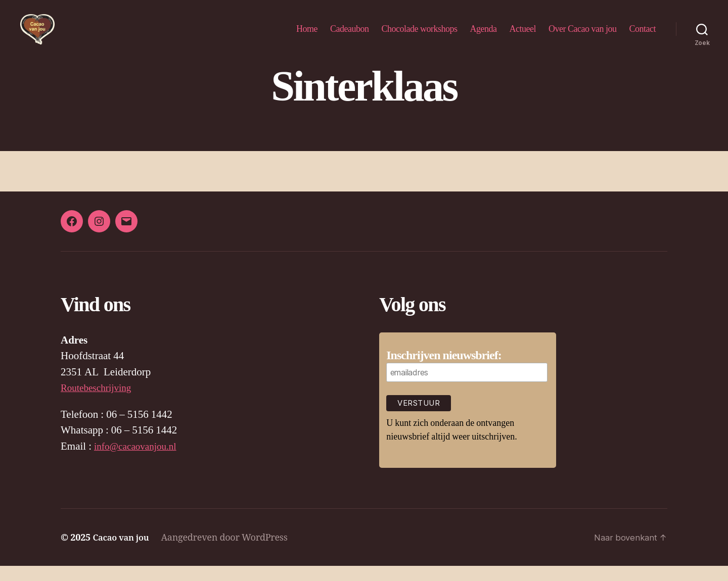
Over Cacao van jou (582, 36)
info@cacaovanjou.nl (140, 462)
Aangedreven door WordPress (230, 552)
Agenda (484, 36)
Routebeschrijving (100, 403)
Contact (643, 36)
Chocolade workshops (420, 36)
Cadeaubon (350, 36)
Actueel (523, 36)
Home (307, 36)
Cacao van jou (124, 552)
